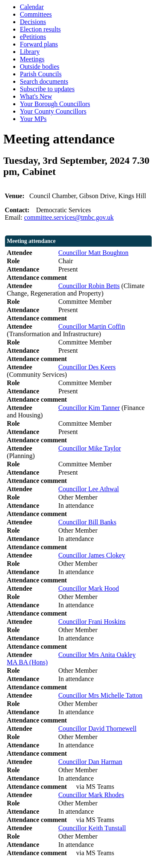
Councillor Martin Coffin (92, 326)
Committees (36, 14)
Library (30, 52)
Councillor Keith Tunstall (92, 828)
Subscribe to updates (47, 89)
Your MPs (33, 119)
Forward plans (39, 44)
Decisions (33, 22)
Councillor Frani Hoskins (92, 622)
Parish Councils (41, 74)
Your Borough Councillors (55, 104)
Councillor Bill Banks (87, 522)
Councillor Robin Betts (89, 286)
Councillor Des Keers (87, 367)
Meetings (32, 59)
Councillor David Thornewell (97, 729)
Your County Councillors (53, 111)
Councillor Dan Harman (90, 762)
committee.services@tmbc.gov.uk (69, 217)
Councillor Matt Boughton (93, 253)
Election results (40, 29)
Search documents (44, 81)
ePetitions (33, 37)
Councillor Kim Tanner (89, 408)
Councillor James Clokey (92, 555)
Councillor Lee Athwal (89, 489)
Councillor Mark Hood (89, 588)
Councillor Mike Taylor (89, 448)
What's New (36, 96)
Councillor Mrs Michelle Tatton (100, 695)
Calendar (32, 7)
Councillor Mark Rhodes (91, 795)
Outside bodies (40, 67)
